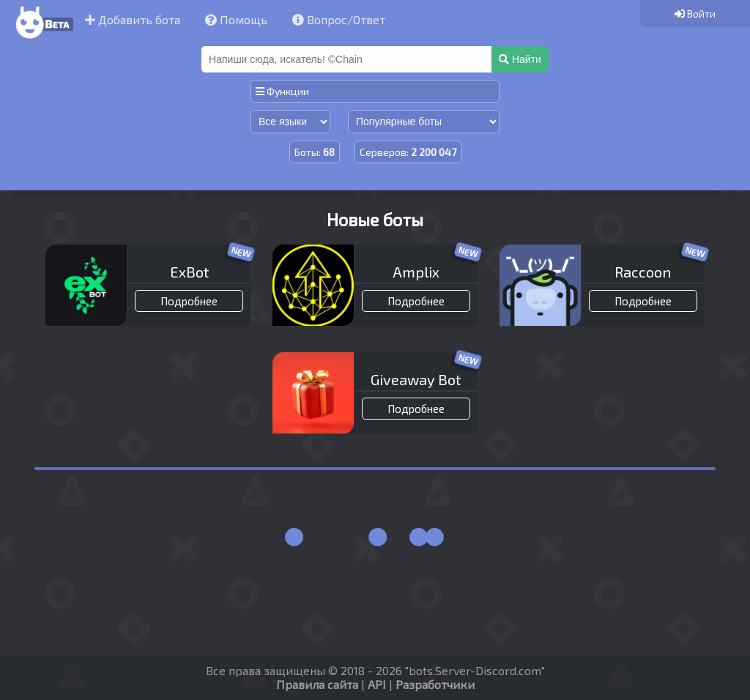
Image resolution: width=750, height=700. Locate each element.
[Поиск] (348, 59)
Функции (282, 91)
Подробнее (189, 301)
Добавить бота (133, 19)
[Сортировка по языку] (290, 122)
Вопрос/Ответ (339, 19)
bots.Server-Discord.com (475, 670)
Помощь (236, 19)
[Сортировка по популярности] (424, 122)
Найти (520, 59)
